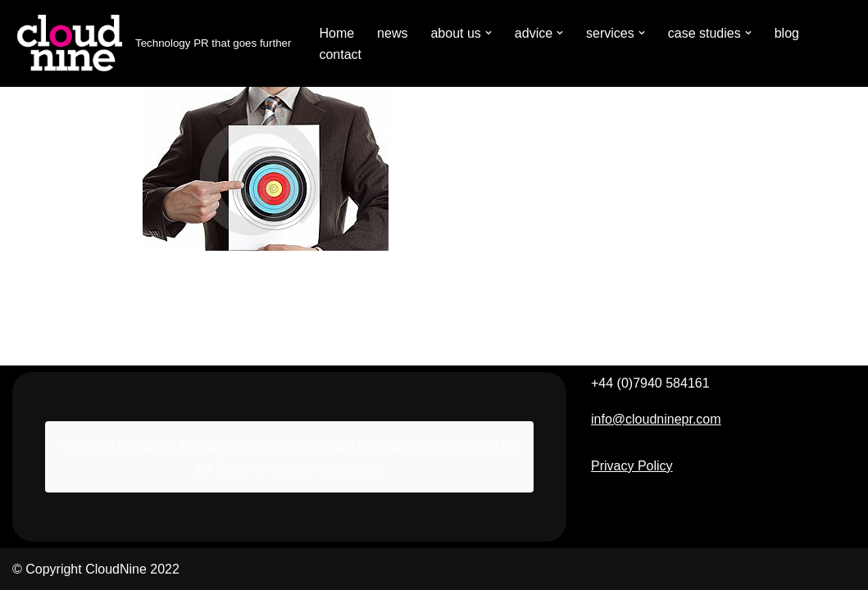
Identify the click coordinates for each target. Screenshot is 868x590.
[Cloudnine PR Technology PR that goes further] (152, 43)
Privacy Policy (632, 466)
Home (336, 33)
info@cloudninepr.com (656, 419)
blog (787, 33)
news (392, 33)
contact (340, 54)
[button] (489, 33)
